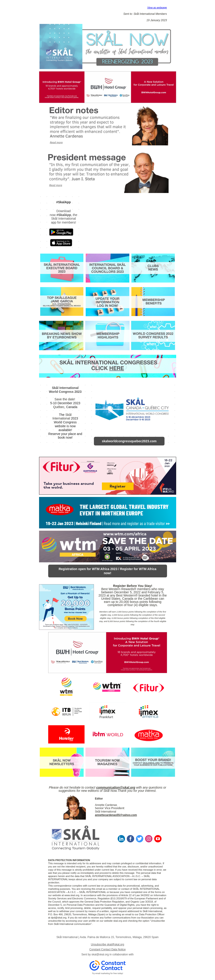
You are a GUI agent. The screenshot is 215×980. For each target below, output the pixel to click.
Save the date (64, 399)
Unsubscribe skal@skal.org (108, 944)
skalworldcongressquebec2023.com (129, 441)
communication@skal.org (116, 787)
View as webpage (157, 8)
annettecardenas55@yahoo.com (116, 815)
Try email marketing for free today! (107, 973)
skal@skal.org (100, 954)
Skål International (62, 417)
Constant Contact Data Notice (107, 949)
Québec (59, 407)
